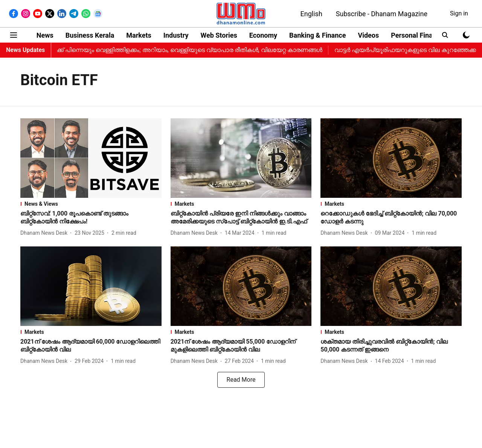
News (45, 35)
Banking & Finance (317, 35)
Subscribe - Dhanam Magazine (382, 14)
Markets (139, 35)
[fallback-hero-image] (91, 158)
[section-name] (91, 204)
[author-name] (45, 233)
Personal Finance (417, 35)
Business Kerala (90, 35)
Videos (368, 35)
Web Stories (219, 35)
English (311, 14)
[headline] (91, 218)
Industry (176, 35)
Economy (263, 35)
